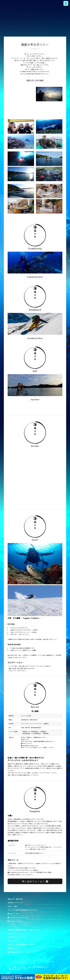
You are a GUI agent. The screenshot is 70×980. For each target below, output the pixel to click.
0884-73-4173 (26, 743)
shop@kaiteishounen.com (29, 746)
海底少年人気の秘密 (35, 80)
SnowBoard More (35, 338)
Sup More (35, 399)
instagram (20, 921)
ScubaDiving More (35, 277)
